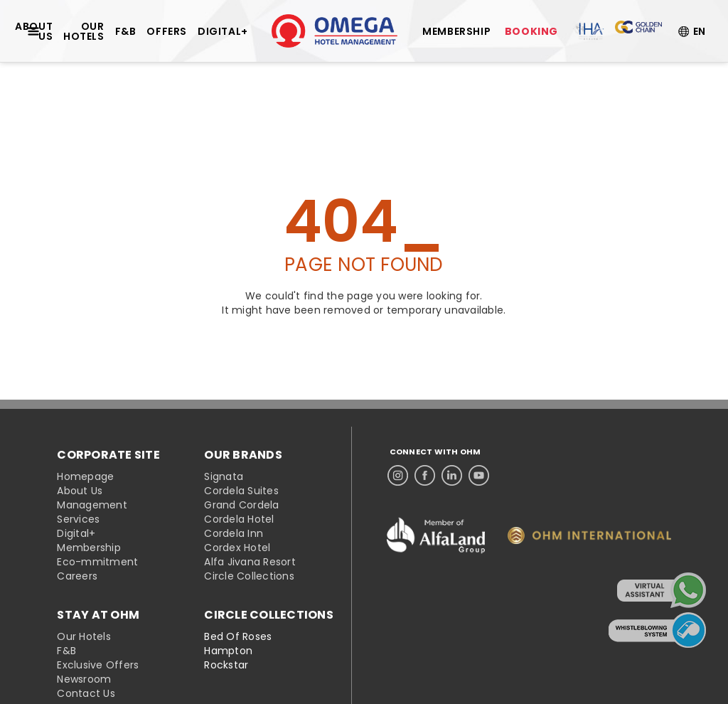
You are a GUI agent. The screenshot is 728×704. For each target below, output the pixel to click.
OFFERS (167, 31)
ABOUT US (34, 31)
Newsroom (84, 679)
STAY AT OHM (98, 615)
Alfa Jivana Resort (250, 562)
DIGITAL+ (223, 31)
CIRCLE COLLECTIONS (269, 615)
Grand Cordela (241, 505)
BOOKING (531, 31)
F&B (126, 31)
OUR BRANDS (243, 455)
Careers (77, 576)
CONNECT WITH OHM (435, 452)
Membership (89, 548)
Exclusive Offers (98, 665)
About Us (80, 491)
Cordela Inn (234, 533)
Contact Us (86, 693)
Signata (224, 476)
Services (78, 519)
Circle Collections (249, 576)
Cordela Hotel (239, 519)
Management (92, 505)
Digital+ (76, 533)
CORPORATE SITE (108, 455)
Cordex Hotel (237, 548)
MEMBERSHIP (456, 31)
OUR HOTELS (84, 31)
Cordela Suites (241, 491)
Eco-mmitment (97, 562)
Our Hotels (84, 636)
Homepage (85, 476)
